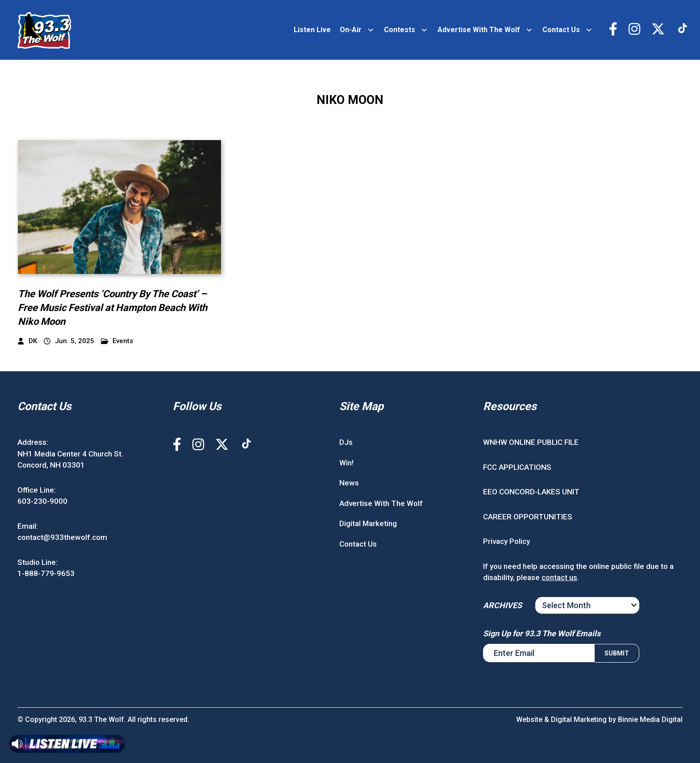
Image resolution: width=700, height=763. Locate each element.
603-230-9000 (42, 501)
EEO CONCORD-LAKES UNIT (531, 492)
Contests (400, 30)
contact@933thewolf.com (62, 537)
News (349, 483)
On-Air (351, 30)
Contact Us (561, 30)
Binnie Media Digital (650, 719)
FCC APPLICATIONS (517, 467)
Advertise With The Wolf (479, 30)
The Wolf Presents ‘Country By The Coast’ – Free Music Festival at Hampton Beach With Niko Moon (112, 308)
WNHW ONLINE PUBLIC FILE (531, 442)
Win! (346, 463)
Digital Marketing (368, 523)
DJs (346, 442)
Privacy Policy (506, 541)
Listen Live (312, 30)
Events (117, 341)
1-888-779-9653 (46, 573)
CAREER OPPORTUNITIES (528, 517)
